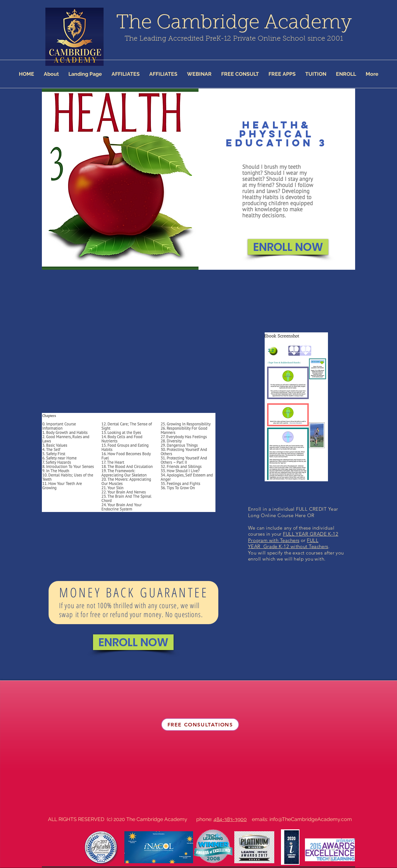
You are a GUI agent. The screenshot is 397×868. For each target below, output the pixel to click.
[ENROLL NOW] (288, 247)
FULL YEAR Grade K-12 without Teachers (288, 543)
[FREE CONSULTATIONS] (200, 725)
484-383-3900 (230, 819)
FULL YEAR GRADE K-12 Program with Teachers (293, 537)
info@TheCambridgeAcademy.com (311, 819)
